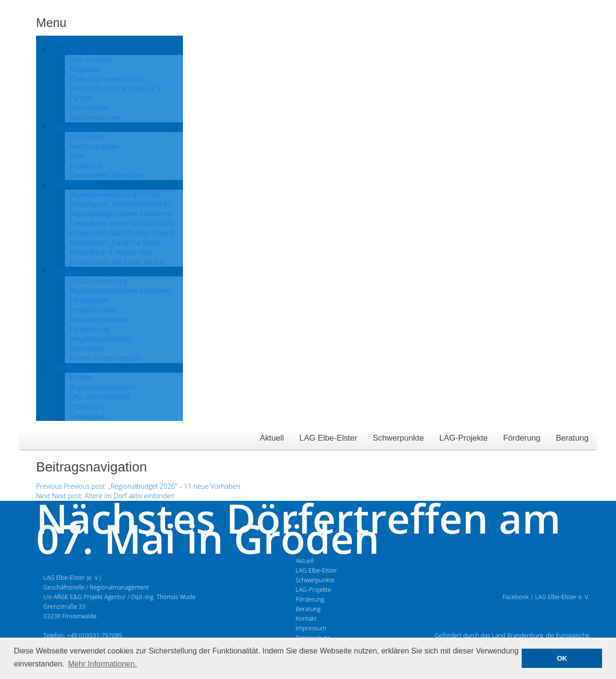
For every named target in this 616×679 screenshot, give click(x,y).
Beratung (572, 438)
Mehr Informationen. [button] (102, 664)
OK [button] (562, 658)
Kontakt (306, 619)
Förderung (521, 438)
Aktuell (272, 438)
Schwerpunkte (398, 438)
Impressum (311, 628)
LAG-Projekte (464, 438)
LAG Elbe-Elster (328, 438)
